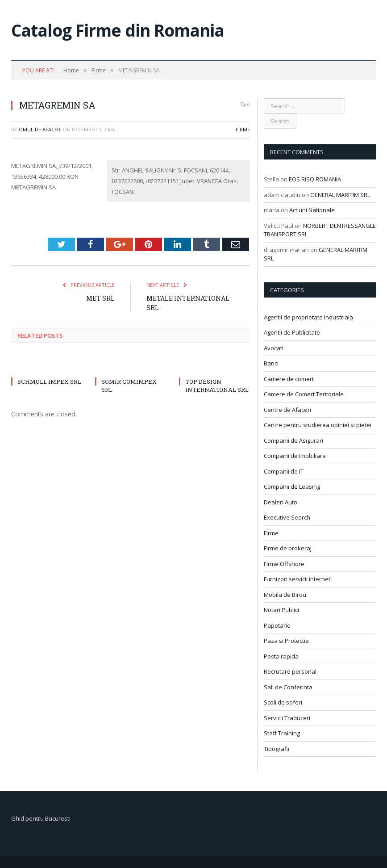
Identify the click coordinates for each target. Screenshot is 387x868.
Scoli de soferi (283, 702)
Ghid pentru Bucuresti (41, 818)
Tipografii (277, 749)
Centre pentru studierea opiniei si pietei (318, 425)
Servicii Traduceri (287, 718)
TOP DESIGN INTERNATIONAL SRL (217, 386)
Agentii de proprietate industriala (308, 317)
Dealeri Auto (281, 502)
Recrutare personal (290, 671)
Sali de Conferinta (288, 687)
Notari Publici (281, 610)
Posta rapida (281, 656)
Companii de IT (284, 471)
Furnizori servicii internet (297, 579)
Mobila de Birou (285, 595)
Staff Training (282, 733)
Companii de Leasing (292, 486)
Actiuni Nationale (312, 210)
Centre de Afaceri (287, 410)
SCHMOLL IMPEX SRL (49, 382)
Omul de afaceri (40, 129)
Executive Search (287, 517)
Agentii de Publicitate (292, 332)
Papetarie (277, 625)
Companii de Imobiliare (295, 456)
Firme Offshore (284, 564)
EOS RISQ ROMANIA (315, 179)
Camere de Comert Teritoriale (304, 394)
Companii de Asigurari (293, 440)
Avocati (274, 348)
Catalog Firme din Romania (118, 30)
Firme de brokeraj (288, 548)
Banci (271, 363)
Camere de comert (289, 379)
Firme (243, 129)
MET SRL (100, 298)
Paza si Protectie (286, 641)
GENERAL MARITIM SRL (340, 195)
